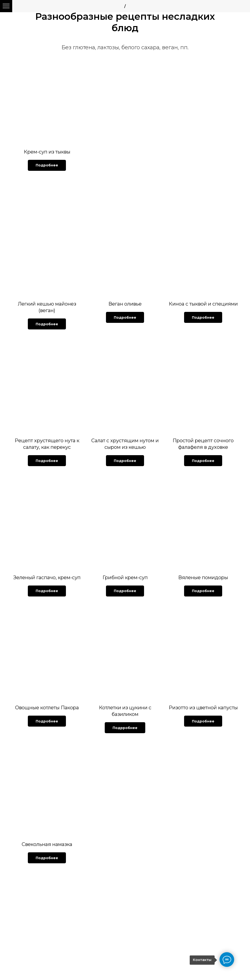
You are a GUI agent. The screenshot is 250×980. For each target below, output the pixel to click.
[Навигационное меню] (6, 6)
